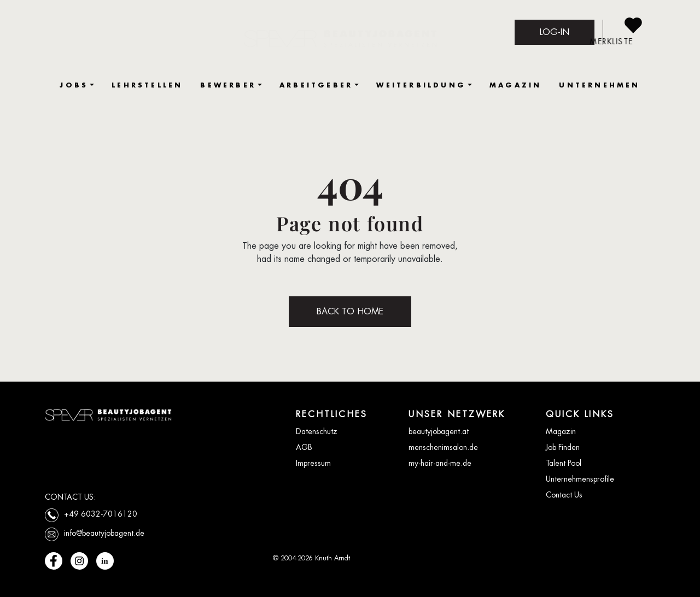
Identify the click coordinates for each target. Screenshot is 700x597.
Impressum (313, 463)
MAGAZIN (515, 85)
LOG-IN (555, 32)
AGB (304, 447)
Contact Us (564, 495)
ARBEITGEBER (316, 85)
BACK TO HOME (350, 311)
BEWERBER (228, 85)
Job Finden (563, 447)
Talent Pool (564, 463)
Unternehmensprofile (580, 479)
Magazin (561, 431)
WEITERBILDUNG (421, 85)
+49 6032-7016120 (101, 514)
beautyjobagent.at (439, 431)
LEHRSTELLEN (147, 85)
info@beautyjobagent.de (104, 533)
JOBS (74, 85)
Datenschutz (317, 431)
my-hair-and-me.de (440, 463)
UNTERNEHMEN (599, 85)
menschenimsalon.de (443, 447)
